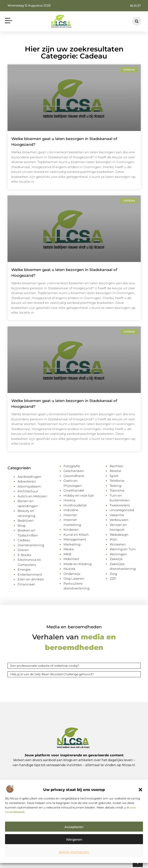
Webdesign (119, 535)
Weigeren (74, 839)
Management (75, 539)
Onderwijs (72, 574)
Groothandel (74, 490)
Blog (21, 525)
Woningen (118, 554)
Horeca (69, 500)
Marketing (72, 544)
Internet (70, 515)
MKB (67, 554)
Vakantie (117, 515)
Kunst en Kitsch (76, 535)
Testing (116, 486)
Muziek (69, 569)
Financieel (26, 584)
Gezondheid (74, 476)
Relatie (115, 471)
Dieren (23, 550)
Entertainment (30, 574)
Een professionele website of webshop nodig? (45, 666)
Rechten (117, 466)
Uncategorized (122, 510)
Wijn (114, 539)
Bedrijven (26, 520)
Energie (24, 569)
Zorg (113, 574)
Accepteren (74, 827)
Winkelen (118, 544)
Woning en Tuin (123, 549)
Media (69, 549)
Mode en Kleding (78, 564)
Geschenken (74, 471)
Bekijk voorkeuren (74, 852)
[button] (140, 790)
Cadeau (24, 540)
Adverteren (27, 481)
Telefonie (117, 481)
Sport (114, 476)
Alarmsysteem (29, 486)
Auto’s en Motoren (32, 496)
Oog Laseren (74, 578)
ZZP (113, 578)
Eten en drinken (31, 579)
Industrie (71, 510)
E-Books (24, 555)
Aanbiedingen (29, 477)
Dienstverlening (31, 545)
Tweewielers (120, 505)
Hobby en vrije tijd (79, 495)
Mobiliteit (71, 559)
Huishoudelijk (75, 505)
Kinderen (71, 529)
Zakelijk (116, 559)
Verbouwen (119, 520)
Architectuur (28, 491)
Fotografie (72, 466)
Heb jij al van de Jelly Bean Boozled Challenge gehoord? (52, 674)
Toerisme (117, 490)
